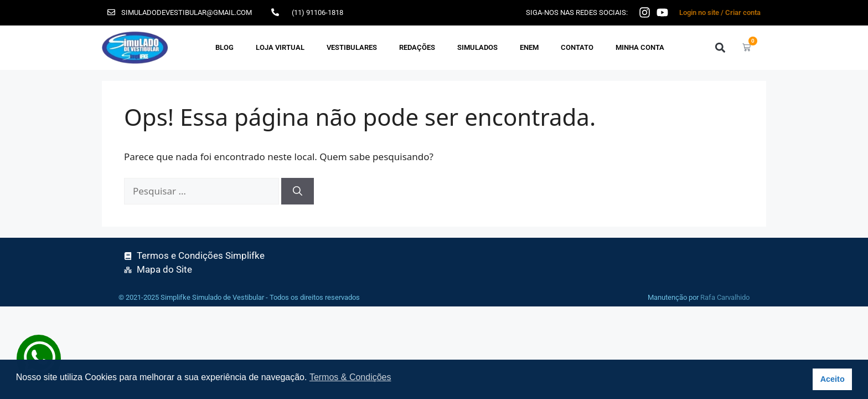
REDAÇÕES (417, 47)
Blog (224, 47)
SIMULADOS (477, 47)
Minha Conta (640, 47)
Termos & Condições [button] (350, 377)
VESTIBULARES (352, 47)
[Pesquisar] (298, 191)
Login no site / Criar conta (720, 12)
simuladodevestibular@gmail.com (187, 12)
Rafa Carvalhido (725, 297)
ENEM (529, 47)
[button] (720, 47)
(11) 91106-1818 (317, 12)
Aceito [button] (833, 379)
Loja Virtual (280, 47)
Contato (577, 47)
